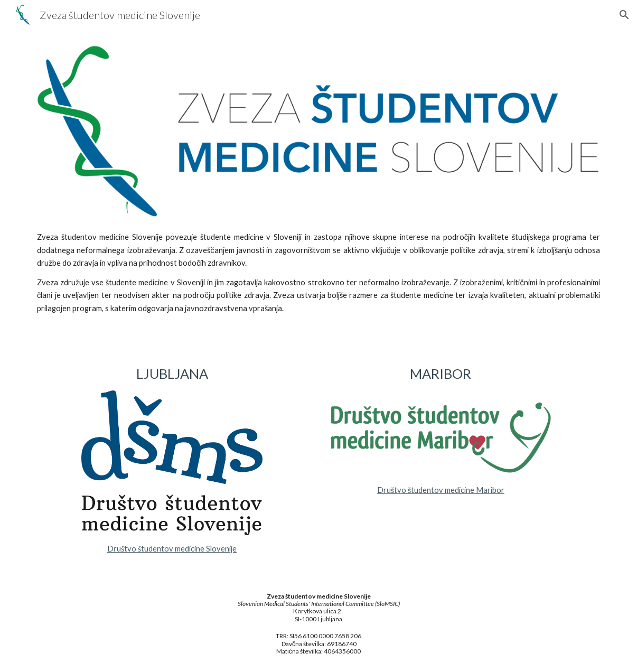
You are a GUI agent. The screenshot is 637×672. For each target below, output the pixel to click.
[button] (624, 15)
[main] (318, 278)
